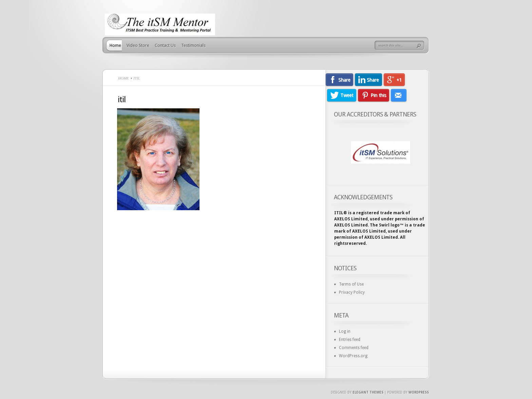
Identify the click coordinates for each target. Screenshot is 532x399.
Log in (345, 331)
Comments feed (354, 348)
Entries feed (350, 340)
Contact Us (165, 45)
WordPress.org (353, 356)
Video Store (138, 45)
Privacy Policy (352, 292)
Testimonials (193, 45)
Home (115, 45)
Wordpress (419, 392)
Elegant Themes (368, 392)
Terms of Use (351, 284)
